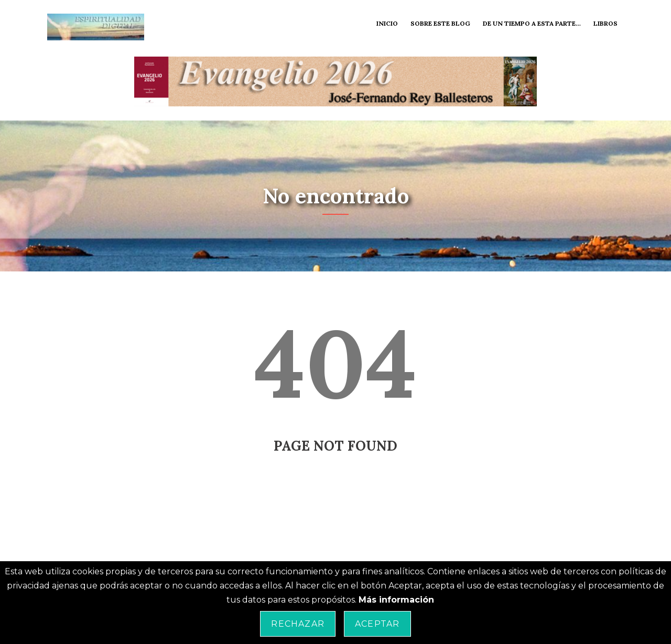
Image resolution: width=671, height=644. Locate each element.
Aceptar (377, 624)
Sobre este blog (440, 23)
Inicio (387, 23)
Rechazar (298, 624)
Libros (605, 23)
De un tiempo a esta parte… (532, 23)
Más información (396, 600)
